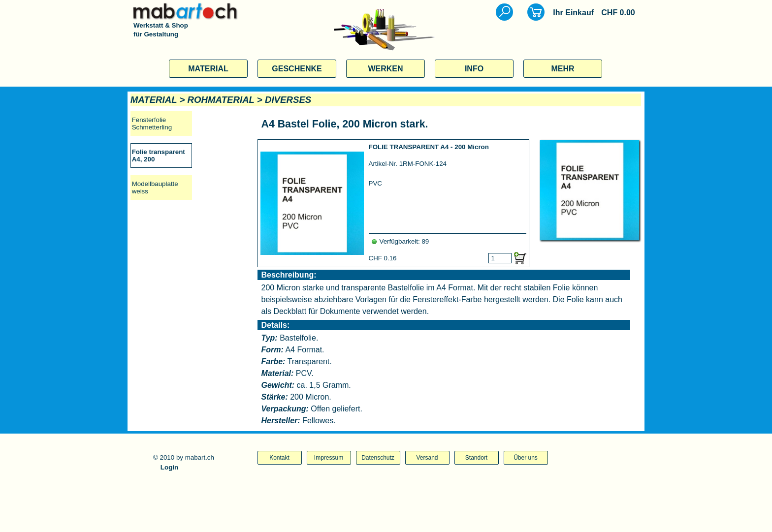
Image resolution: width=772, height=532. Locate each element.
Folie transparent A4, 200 (159, 156)
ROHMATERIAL (221, 100)
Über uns (526, 458)
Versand (427, 458)
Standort (476, 458)
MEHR (563, 69)
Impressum (329, 458)
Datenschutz (378, 458)
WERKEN (385, 69)
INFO (474, 69)
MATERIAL (208, 69)
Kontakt (279, 458)
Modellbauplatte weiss (155, 188)
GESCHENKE (297, 69)
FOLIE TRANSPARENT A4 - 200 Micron (429, 147)
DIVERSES (288, 100)
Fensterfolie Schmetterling (152, 124)
